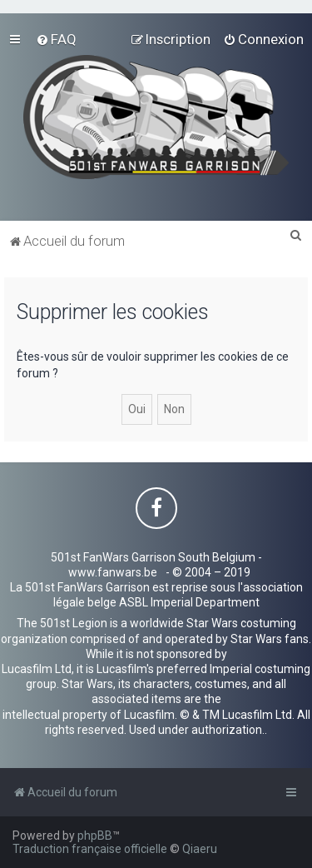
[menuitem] (56, 39)
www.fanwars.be (113, 572)
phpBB (95, 836)
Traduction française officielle (90, 849)
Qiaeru (200, 849)
